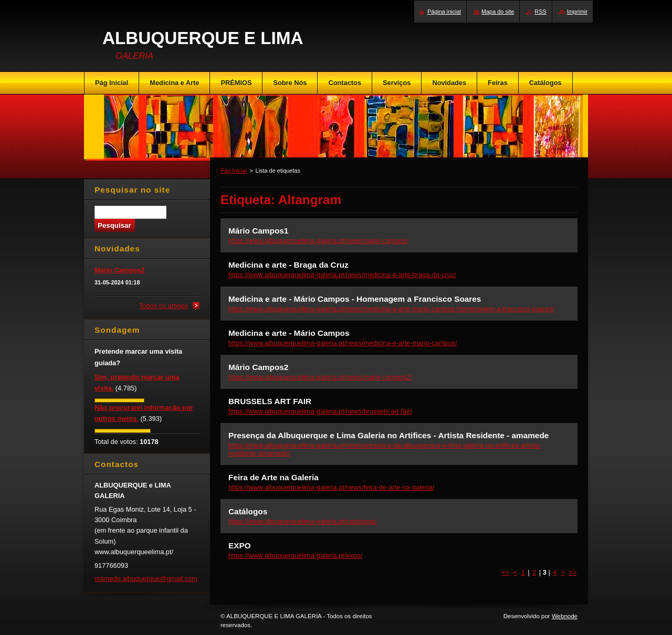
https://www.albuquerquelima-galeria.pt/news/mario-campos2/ (320, 377)
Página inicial (444, 12)
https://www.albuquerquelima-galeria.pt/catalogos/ (302, 521)
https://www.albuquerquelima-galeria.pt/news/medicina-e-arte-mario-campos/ (343, 343)
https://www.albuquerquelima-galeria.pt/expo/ (295, 555)
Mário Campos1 (258, 231)
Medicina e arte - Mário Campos (289, 333)
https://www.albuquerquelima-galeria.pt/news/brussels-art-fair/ (320, 411)
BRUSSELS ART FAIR (270, 401)
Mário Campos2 (258, 367)
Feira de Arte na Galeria (274, 477)
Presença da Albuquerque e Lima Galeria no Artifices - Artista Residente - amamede (388, 435)
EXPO (240, 546)
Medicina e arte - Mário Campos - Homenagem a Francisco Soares (355, 299)
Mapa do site (498, 12)
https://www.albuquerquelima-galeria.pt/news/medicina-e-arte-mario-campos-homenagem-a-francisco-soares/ (391, 309)
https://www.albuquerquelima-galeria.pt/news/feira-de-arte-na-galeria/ (331, 487)
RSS (540, 12)
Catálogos (248, 511)
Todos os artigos (164, 306)
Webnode (565, 616)
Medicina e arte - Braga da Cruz (288, 265)
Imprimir (577, 12)
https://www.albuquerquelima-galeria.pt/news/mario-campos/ (318, 241)
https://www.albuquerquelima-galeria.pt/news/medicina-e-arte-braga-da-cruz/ (342, 275)
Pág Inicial (234, 171)
